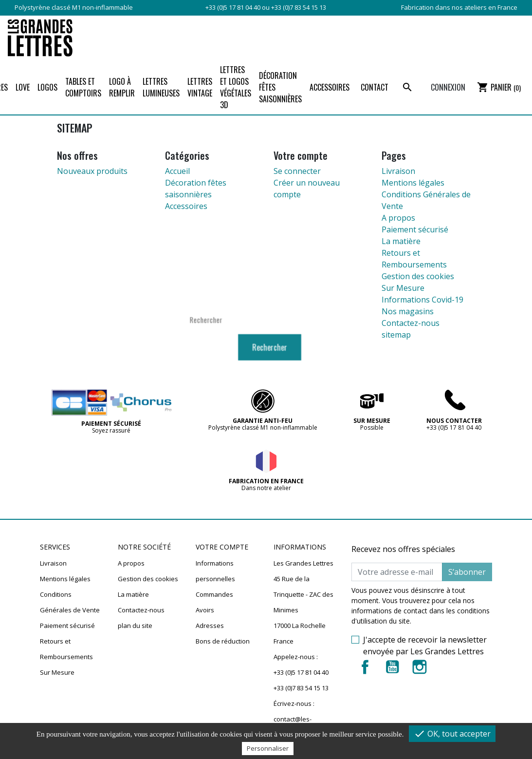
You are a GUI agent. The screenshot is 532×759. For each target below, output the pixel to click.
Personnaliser (268, 748)
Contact (375, 87)
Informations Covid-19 (422, 300)
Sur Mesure (403, 288)
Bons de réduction (223, 641)
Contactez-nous (411, 323)
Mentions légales (413, 183)
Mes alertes (213, 657)
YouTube (392, 667)
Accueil (177, 171)
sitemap (396, 335)
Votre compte (222, 547)
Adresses (210, 626)
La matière (401, 241)
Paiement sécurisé (415, 229)
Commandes (214, 594)
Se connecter (297, 171)
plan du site (135, 626)
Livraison (398, 171)
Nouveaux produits (92, 171)
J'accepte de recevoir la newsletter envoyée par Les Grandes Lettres (425, 645)
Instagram (420, 667)
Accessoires (186, 206)
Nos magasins (408, 311)
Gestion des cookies (418, 276)
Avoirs (205, 610)
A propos (398, 218)
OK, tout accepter (452, 734)
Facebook (365, 667)
